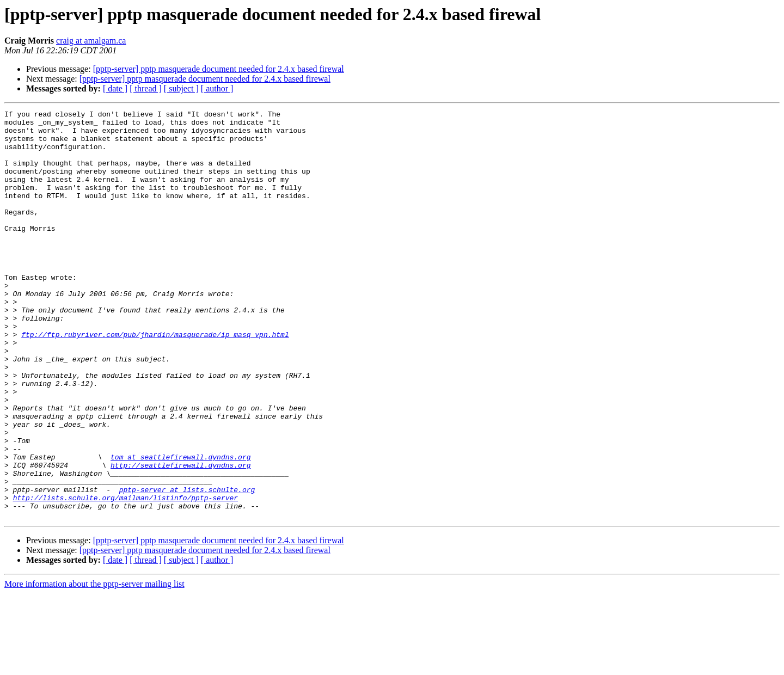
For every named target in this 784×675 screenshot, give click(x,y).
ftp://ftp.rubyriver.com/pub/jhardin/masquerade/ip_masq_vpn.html (155, 380)
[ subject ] (181, 88)
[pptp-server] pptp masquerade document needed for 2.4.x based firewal (219, 69)
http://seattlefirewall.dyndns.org (180, 537)
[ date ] (115, 88)
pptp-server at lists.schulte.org (187, 566)
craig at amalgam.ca (91, 41)
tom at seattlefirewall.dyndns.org (180, 527)
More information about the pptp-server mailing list (94, 665)
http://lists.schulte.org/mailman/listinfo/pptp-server (125, 576)
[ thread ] (146, 88)
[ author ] (217, 88)
